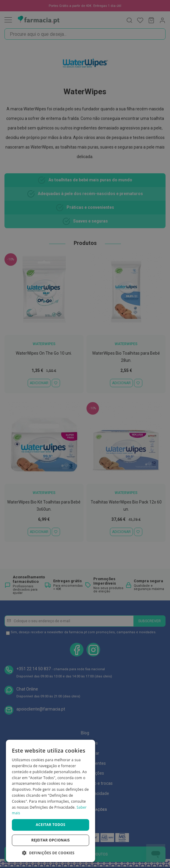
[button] (51, 853)
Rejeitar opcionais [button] (51, 840)
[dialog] (51, 801)
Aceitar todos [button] (51, 825)
